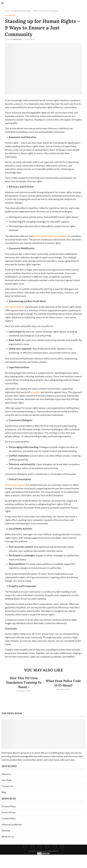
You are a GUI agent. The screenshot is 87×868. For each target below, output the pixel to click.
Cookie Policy (9, 818)
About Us (6, 774)
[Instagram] (40, 847)
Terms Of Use (9, 812)
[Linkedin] (55, 847)
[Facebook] (25, 847)
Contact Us (7, 786)
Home (7, 11)
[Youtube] (62, 847)
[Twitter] (32, 847)
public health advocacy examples (51, 236)
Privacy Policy (9, 806)
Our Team (7, 780)
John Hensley (17, 39)
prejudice (35, 392)
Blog (4, 792)
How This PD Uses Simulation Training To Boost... (24, 682)
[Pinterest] (47, 847)
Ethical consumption (15, 485)
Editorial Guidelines (12, 824)
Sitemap (6, 830)
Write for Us (8, 837)
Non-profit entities (15, 307)
